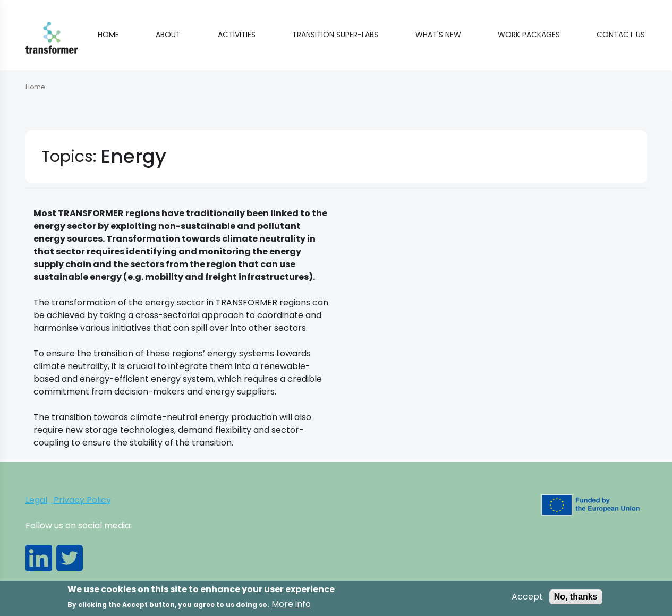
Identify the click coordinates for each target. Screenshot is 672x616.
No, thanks (576, 600)
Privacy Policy (82, 500)
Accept (527, 600)
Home (108, 35)
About (168, 35)
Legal (36, 500)
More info (291, 608)
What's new (438, 35)
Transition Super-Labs (335, 35)
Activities (237, 35)
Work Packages (529, 35)
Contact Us (621, 35)
